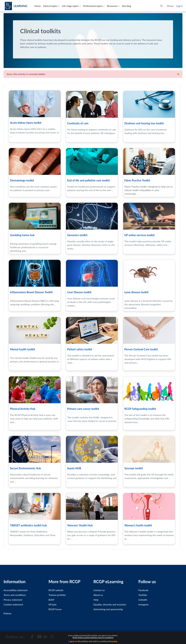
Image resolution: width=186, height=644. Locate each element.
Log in (179, 6)
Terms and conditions (15, 595)
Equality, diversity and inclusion (110, 604)
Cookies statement (13, 604)
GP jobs (53, 604)
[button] (162, 6)
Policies (8, 613)
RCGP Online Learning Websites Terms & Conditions (93, 638)
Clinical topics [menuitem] (50, 6)
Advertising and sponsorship (108, 609)
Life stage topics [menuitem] (70, 6)
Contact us (99, 590)
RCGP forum (55, 609)
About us (98, 595)
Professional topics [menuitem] (93, 6)
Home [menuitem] (38, 6)
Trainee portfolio (57, 595)
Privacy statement (13, 600)
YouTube (143, 595)
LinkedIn (143, 600)
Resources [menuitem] (112, 6)
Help (96, 600)
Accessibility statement (16, 590)
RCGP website (56, 590)
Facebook (143, 590)
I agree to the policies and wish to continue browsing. (93, 641)
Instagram (143, 604)
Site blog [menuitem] (127, 6)
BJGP (51, 600)
